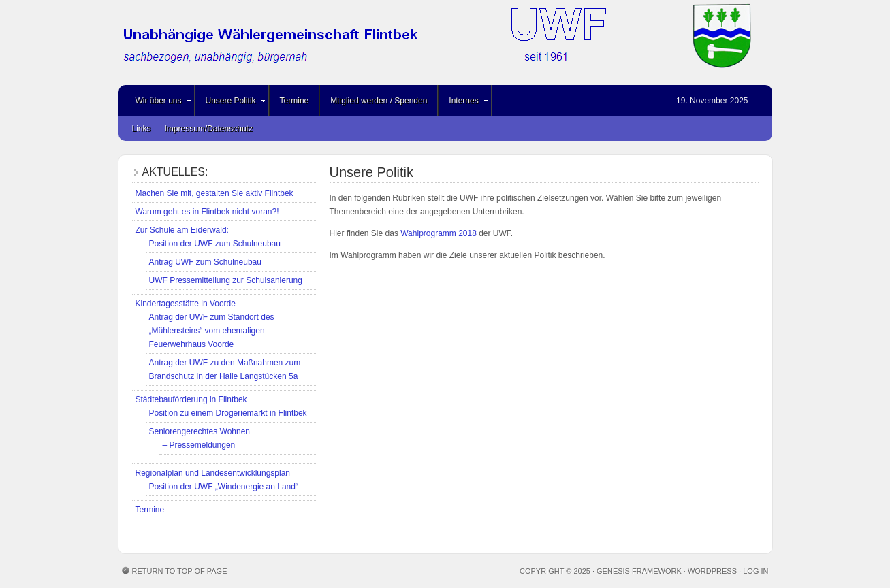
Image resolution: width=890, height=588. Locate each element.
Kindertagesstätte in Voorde (186, 304)
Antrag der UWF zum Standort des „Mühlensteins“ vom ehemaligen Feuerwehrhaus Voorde (212, 331)
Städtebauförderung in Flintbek (191, 399)
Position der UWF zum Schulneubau (215, 244)
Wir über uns (159, 103)
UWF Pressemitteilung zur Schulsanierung (226, 280)
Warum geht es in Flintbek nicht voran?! (207, 212)
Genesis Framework (639, 571)
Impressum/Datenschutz (209, 129)
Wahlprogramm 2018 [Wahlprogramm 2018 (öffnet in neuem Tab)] (439, 233)
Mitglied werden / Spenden (379, 101)
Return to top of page (180, 571)
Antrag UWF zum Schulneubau (205, 262)
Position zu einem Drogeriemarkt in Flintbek (228, 413)
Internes (463, 103)
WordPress (712, 571)
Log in (756, 571)
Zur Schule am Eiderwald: (182, 230)
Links (142, 129)
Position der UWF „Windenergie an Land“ (224, 487)
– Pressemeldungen (199, 445)
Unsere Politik (231, 103)
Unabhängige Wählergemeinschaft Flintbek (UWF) (445, 43)
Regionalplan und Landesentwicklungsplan (213, 473)
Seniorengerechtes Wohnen (200, 431)
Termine (295, 101)
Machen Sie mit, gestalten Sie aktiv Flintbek (214, 193)
